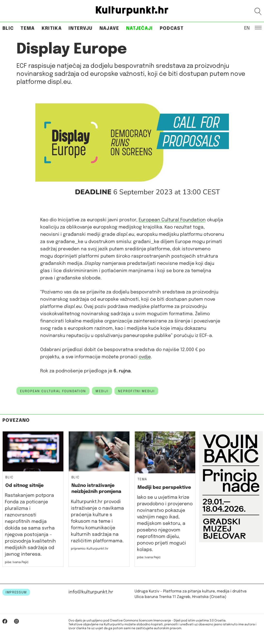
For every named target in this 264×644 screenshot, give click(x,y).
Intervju (81, 28)
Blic (8, 28)
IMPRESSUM (16, 592)
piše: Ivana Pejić (17, 562)
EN (247, 28)
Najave (109, 28)
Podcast (172, 28)
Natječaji (140, 28)
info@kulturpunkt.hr (91, 592)
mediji (102, 391)
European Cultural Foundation (172, 220)
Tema (28, 28)
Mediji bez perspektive (164, 487)
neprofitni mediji (136, 391)
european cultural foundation (53, 391)
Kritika (52, 28)
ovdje (145, 357)
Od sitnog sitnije (24, 486)
